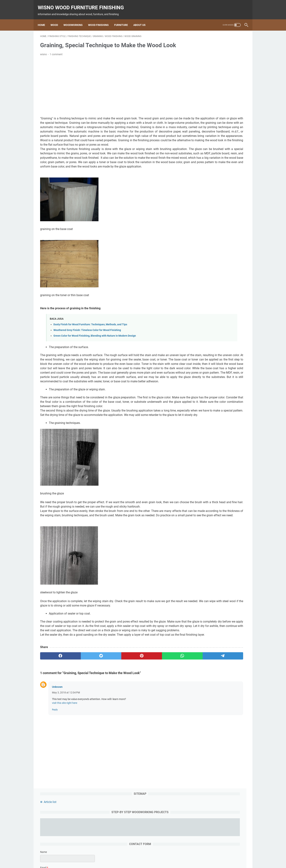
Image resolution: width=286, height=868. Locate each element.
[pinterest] (109, 722)
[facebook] (54, 722)
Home (44, 19)
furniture (151, 855)
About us (142, 19)
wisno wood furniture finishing (83, 4)
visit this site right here (65, 769)
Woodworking (75, 19)
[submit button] (219, 159)
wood (106, 855)
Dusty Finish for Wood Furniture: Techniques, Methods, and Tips (90, 343)
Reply (55, 776)
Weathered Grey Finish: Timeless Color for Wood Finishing (87, 349)
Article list (201, 41)
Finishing (137, 855)
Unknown (57, 753)
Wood (57, 19)
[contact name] (219, 100)
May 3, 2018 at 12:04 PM (66, 759)
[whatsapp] (137, 722)
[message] (219, 139)
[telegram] (164, 722)
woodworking (121, 855)
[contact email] (219, 116)
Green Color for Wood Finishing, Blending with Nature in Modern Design (95, 354)
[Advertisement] (109, 83)
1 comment (56, 51)
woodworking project (171, 855)
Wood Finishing (101, 19)
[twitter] (81, 722)
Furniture (123, 19)
